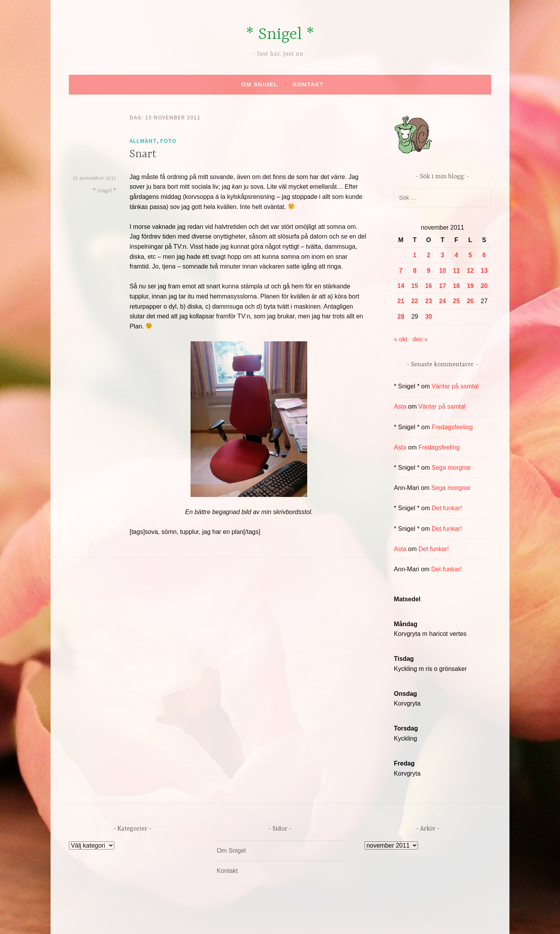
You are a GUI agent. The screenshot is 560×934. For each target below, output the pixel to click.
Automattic (353, 920)
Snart (143, 154)
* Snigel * (280, 35)
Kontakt (308, 84)
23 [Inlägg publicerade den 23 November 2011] (429, 301)
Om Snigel (260, 84)
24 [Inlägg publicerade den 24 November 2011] (443, 301)
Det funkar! (447, 508)
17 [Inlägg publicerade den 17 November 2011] (443, 286)
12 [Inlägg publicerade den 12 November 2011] (470, 271)
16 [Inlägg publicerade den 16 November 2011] (429, 286)
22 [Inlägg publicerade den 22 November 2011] (415, 301)
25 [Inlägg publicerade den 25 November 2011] (457, 301)
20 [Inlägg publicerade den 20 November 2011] (484, 286)
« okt (401, 339)
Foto (168, 141)
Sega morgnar (451, 468)
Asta (400, 406)
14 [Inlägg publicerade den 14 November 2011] (401, 286)
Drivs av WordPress (222, 920)
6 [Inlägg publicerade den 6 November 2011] (484, 255)
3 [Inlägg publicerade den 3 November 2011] (442, 255)
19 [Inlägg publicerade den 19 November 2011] (470, 286)
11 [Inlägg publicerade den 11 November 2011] (457, 271)
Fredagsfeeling (452, 427)
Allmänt (143, 141)
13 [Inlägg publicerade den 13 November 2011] (484, 271)
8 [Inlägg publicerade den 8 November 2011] (415, 271)
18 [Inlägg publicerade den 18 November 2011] (457, 286)
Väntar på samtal (455, 386)
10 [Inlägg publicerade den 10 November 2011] (443, 271)
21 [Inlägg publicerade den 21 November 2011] (401, 301)
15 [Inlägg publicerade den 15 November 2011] (415, 286)
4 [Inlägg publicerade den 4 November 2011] (456, 255)
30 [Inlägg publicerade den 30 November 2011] (429, 317)
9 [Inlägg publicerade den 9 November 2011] (429, 271)
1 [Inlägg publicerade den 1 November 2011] (415, 255)
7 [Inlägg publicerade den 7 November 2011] (401, 271)
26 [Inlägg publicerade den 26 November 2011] (470, 301)
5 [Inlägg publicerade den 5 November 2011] (470, 255)
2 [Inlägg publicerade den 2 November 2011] (429, 255)
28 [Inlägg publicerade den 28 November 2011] (401, 317)
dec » (420, 339)
